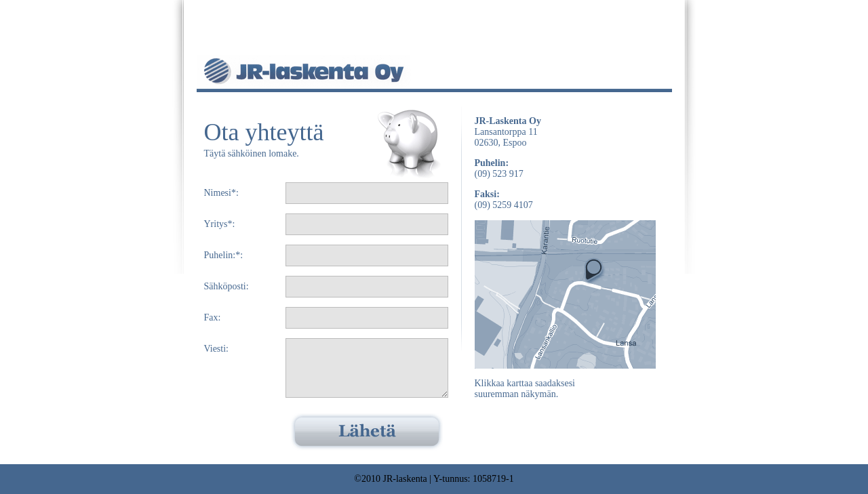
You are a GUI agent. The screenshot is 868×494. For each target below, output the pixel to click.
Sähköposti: (226, 286)
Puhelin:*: (224, 255)
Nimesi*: (221, 193)
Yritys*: (220, 224)
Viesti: (217, 349)
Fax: (213, 317)
